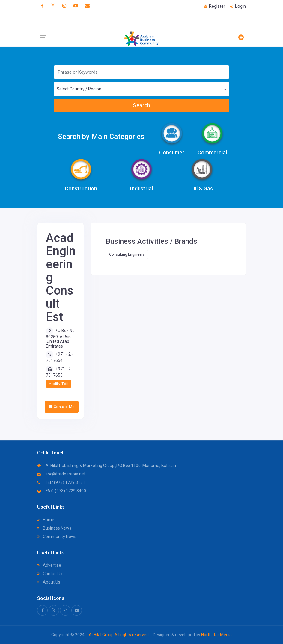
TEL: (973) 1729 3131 (61, 482)
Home (46, 520)
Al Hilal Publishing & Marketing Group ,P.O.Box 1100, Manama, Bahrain (107, 466)
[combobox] (141, 89)
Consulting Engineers (127, 254)
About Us (49, 582)
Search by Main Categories (101, 137)
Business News (54, 528)
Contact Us (50, 574)
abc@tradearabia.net (61, 474)
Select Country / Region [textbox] (79, 89)
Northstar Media (216, 635)
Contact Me (62, 407)
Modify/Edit (59, 384)
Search (141, 105)
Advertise (49, 565)
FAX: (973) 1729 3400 (62, 491)
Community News (57, 537)
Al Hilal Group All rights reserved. (119, 635)
